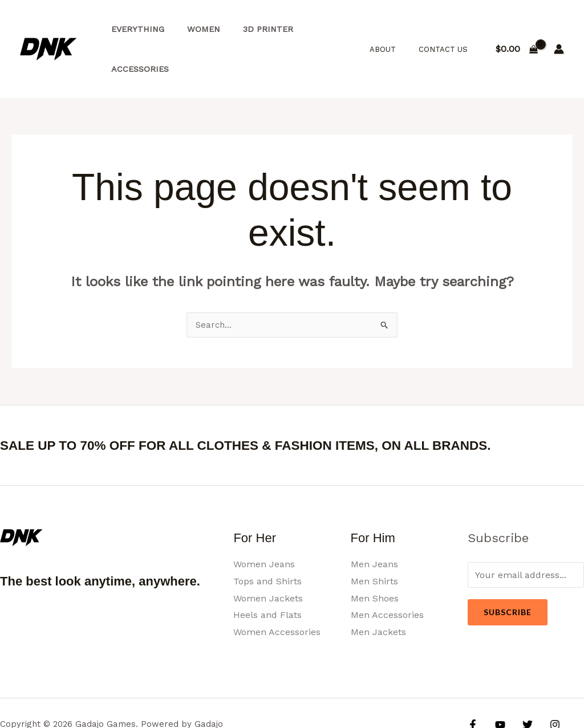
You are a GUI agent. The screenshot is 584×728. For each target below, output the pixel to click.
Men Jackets (378, 593)
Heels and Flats (267, 576)
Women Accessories (277, 593)
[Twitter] (522, 686)
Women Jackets (268, 560)
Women (194, 30)
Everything (134, 30)
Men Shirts (374, 542)
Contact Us (447, 29)
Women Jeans (264, 525)
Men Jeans (374, 525)
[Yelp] (480, 703)
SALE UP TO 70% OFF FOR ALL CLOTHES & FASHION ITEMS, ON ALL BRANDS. (283, 406)
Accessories (323, 30)
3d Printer (252, 30)
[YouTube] (497, 686)
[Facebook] (473, 686)
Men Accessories (387, 576)
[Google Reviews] (571, 686)
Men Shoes (375, 560)
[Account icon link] (559, 30)
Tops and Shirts (267, 542)
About (395, 29)
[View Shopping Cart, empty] (516, 30)
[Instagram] (546, 686)
